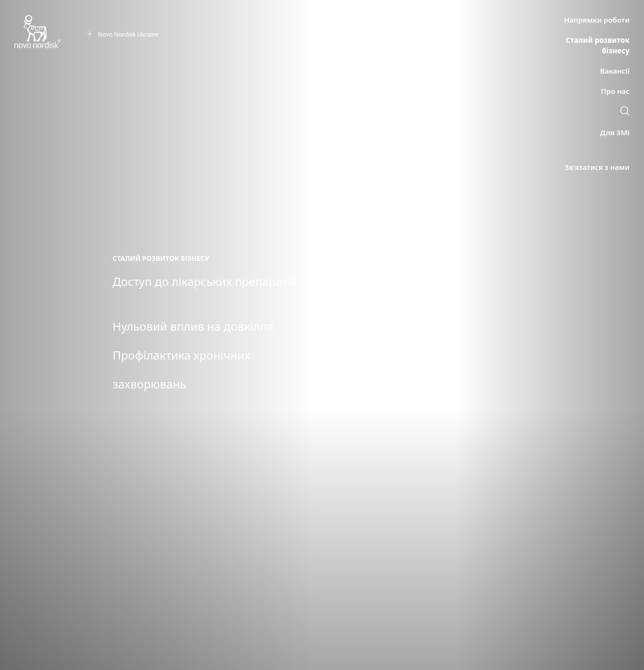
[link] (625, 112)
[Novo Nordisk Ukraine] (50, 32)
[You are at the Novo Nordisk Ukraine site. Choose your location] (122, 35)
